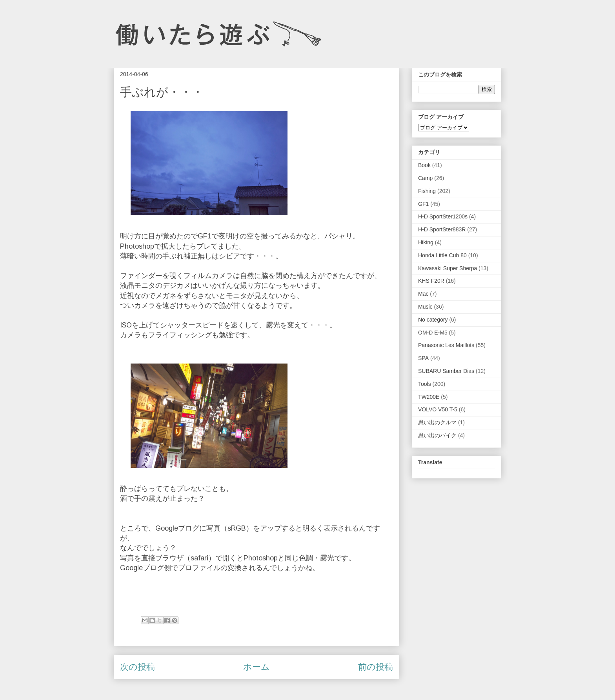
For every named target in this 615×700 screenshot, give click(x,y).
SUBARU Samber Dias (446, 371)
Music (425, 307)
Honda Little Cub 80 (442, 255)
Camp (425, 178)
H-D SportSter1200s (443, 216)
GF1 (423, 204)
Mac (423, 294)
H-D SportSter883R (442, 229)
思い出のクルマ (437, 422)
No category (433, 320)
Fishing (427, 191)
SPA (423, 358)
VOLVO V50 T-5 (438, 409)
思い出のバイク (437, 435)
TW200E (429, 397)
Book (424, 165)
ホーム (257, 667)
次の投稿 (137, 667)
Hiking (426, 242)
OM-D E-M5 (433, 333)
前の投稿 (376, 667)
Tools (425, 384)
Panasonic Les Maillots (446, 345)
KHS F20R (431, 281)
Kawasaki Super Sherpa (448, 268)
